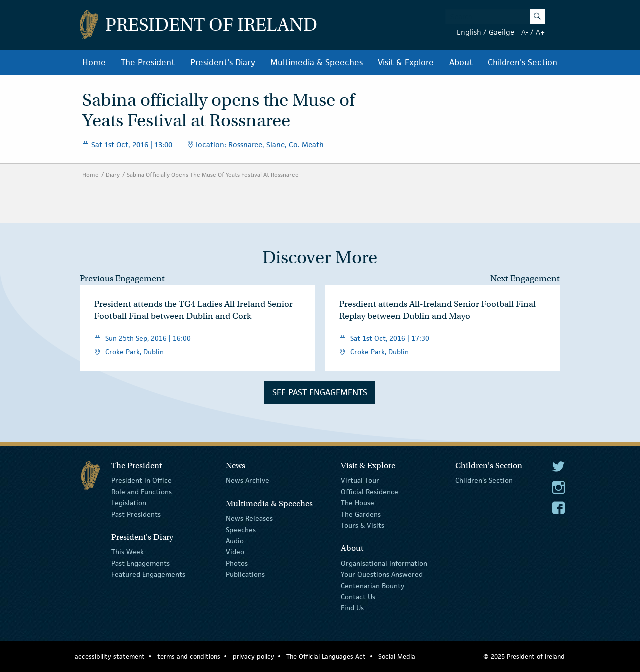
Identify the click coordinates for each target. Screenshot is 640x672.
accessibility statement (110, 656)
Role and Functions (142, 492)
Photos (237, 563)
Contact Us (358, 597)
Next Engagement (525, 279)
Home (94, 62)
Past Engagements (141, 563)
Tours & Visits (363, 525)
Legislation (129, 503)
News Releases (249, 518)
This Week (128, 552)
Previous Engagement (122, 279)
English (469, 32)
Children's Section (523, 62)
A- (525, 32)
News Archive (248, 480)
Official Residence (370, 492)
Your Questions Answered (382, 574)
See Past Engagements (320, 392)
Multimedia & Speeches (317, 62)
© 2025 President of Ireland (524, 656)
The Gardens (361, 514)
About (461, 62)
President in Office (142, 480)
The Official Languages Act (326, 656)
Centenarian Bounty (373, 585)
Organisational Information (384, 563)
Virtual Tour (360, 480)
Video (235, 552)
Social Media (397, 656)
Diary (113, 175)
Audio (235, 541)
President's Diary (223, 62)
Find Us (352, 608)
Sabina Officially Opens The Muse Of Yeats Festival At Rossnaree (213, 175)
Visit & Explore (406, 62)
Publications (245, 574)
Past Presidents (136, 514)
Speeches (241, 529)
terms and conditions (189, 656)
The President (148, 62)
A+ (540, 32)
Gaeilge (502, 32)
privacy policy (254, 656)
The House (358, 503)
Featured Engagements (148, 574)
